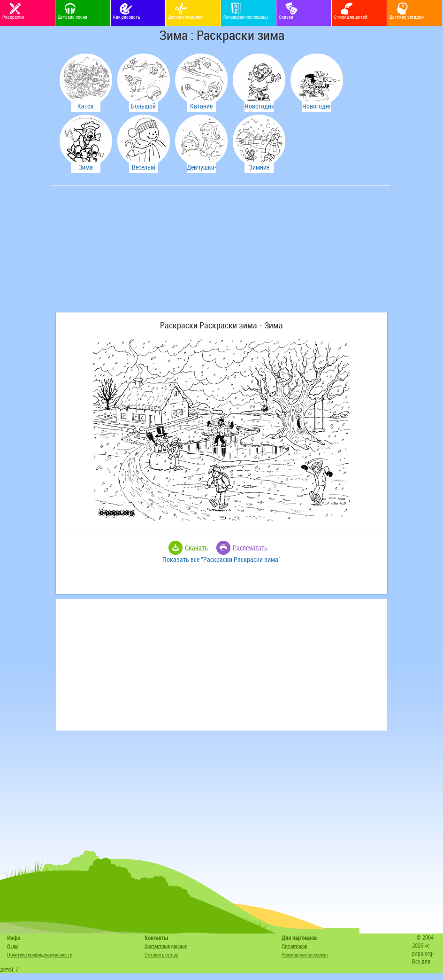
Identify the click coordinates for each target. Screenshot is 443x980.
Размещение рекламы (305, 954)
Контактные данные (166, 946)
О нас (13, 946)
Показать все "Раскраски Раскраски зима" (221, 559)
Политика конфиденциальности (40, 954)
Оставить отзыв (161, 954)
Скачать (196, 548)
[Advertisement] (125, 254)
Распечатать (250, 548)
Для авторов (294, 946)
